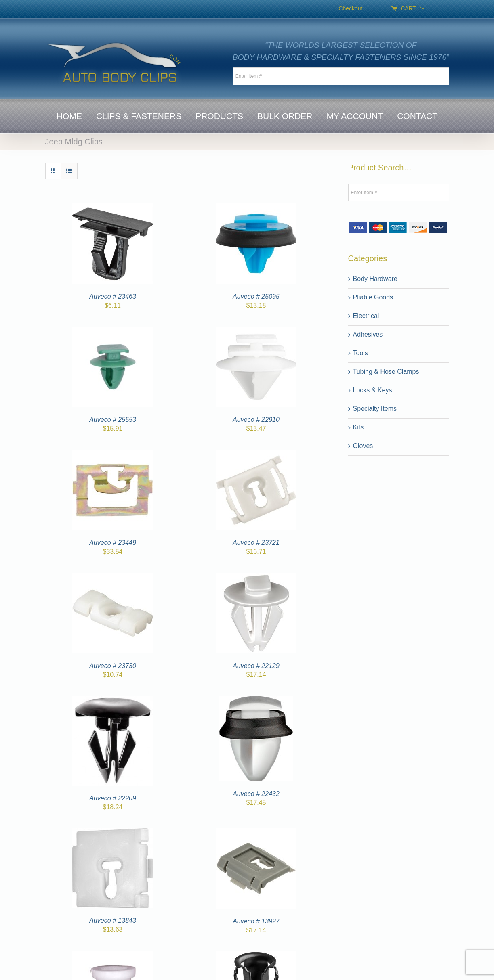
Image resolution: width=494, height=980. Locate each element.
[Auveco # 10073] (256, 956)
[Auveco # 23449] (113, 454)
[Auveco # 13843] (113, 833)
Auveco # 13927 (256, 921)
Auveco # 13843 (113, 920)
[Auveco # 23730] (113, 577)
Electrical (366, 316)
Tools (361, 353)
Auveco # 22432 (256, 794)
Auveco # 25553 (113, 420)
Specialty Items (375, 409)
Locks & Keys (373, 390)
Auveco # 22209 (113, 798)
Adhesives (368, 334)
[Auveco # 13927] (256, 833)
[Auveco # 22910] (256, 331)
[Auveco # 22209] (113, 700)
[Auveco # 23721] (256, 454)
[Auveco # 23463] (113, 208)
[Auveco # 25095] (256, 208)
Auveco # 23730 (113, 666)
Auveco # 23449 (113, 543)
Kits (358, 427)
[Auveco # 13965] (113, 956)
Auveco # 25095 (256, 296)
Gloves (363, 446)
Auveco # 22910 (256, 420)
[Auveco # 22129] (256, 577)
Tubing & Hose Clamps (386, 372)
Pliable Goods (373, 297)
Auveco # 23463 (113, 296)
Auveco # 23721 (256, 543)
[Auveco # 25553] (113, 331)
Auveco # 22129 (256, 666)
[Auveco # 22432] (256, 700)
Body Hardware (375, 279)
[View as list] (69, 171)
